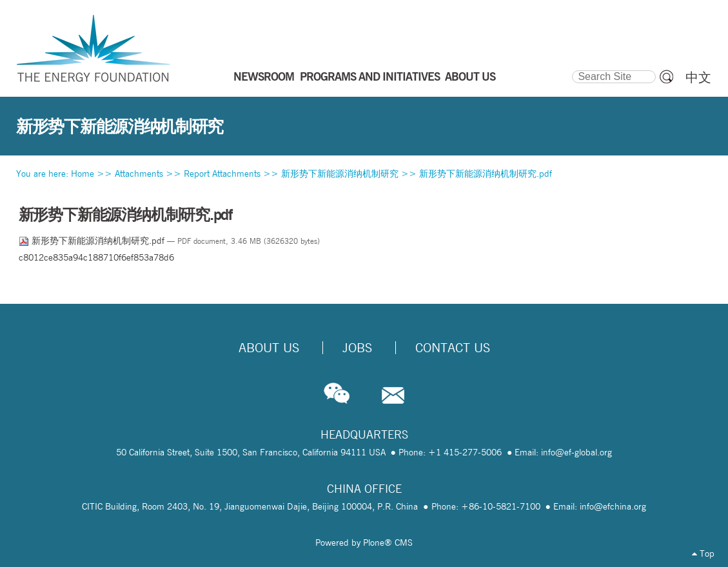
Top (703, 553)
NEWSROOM (264, 76)
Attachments (139, 174)
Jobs (357, 348)
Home (83, 174)
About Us (269, 348)
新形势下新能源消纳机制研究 (340, 174)
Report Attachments (222, 174)
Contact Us (453, 348)
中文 (698, 77)
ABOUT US (470, 76)
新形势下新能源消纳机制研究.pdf (486, 174)
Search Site (572, 68)
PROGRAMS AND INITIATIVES (370, 76)
